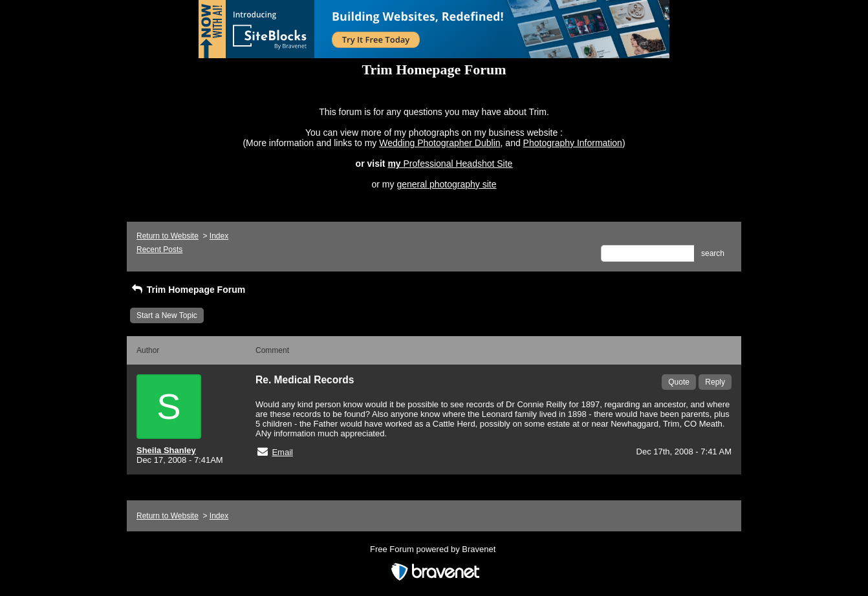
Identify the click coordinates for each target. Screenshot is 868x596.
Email (282, 452)
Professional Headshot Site (458, 164)
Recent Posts (159, 250)
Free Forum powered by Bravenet (434, 549)
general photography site (446, 184)
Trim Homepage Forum (188, 290)
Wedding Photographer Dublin (439, 143)
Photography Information (573, 143)
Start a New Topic (167, 315)
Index (219, 236)
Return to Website (168, 236)
